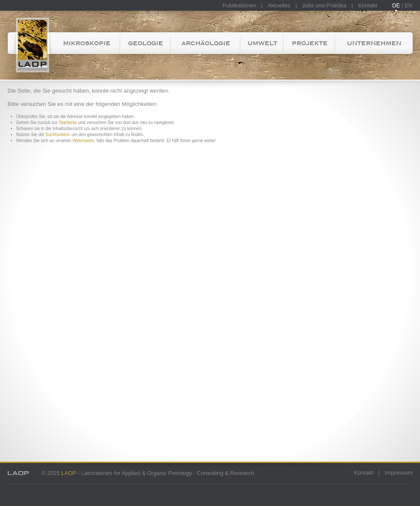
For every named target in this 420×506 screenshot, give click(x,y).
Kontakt (367, 5)
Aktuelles (279, 5)
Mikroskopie (87, 43)
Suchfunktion (58, 135)
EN (408, 5)
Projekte (310, 43)
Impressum (398, 473)
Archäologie (206, 43)
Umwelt (262, 43)
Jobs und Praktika (324, 5)
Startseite (30, 43)
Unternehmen (374, 43)
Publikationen (239, 5)
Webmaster (83, 141)
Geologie (145, 43)
